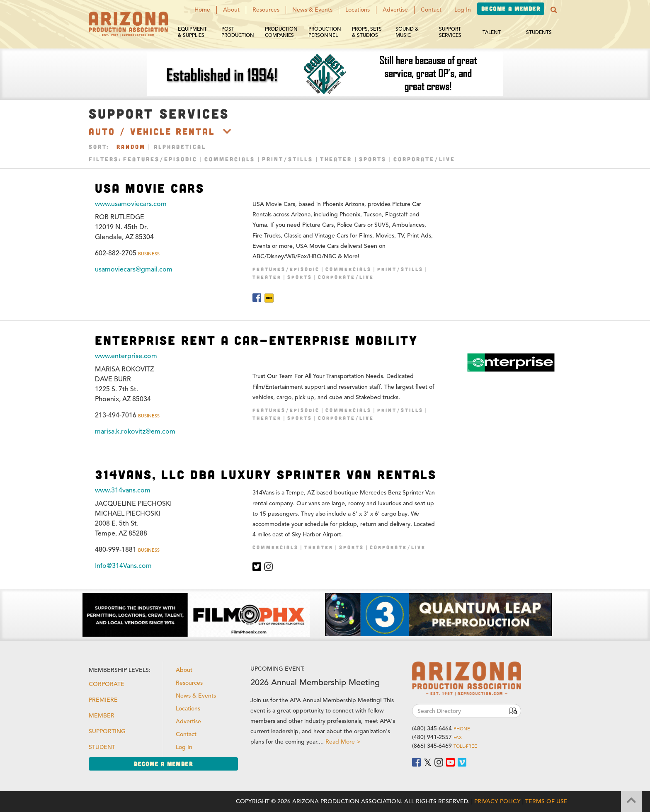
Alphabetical (180, 147)
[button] (554, 10)
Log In (463, 10)
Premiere (103, 700)
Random (131, 147)
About (231, 10)
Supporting (107, 731)
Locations (358, 10)
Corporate (107, 684)
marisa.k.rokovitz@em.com (135, 431)
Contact (431, 10)
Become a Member (511, 8)
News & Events (312, 10)
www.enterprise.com (126, 356)
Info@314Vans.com (123, 566)
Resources (266, 10)
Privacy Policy (497, 801)
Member (102, 716)
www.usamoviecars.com (131, 204)
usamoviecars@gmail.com (134, 269)
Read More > (343, 742)
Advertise (395, 10)
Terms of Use (546, 801)
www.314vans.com (123, 490)
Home (202, 10)
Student (102, 747)
